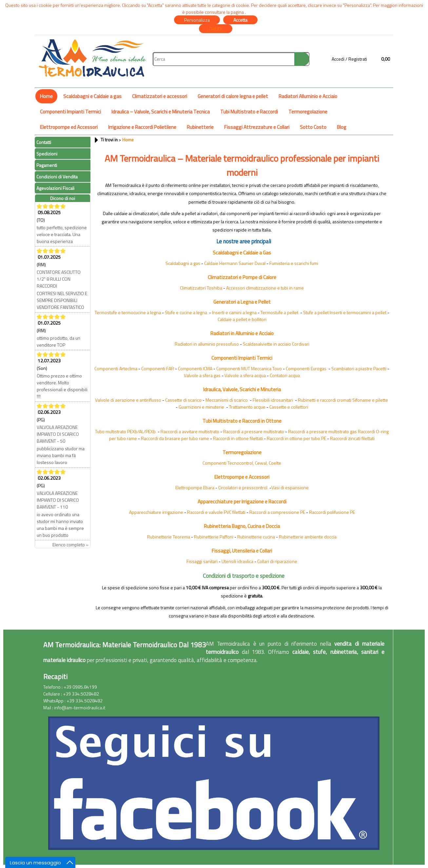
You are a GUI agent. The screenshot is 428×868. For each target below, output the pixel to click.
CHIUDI (216, 29)
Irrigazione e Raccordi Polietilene (142, 127)
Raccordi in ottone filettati (238, 438)
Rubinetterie (200, 127)
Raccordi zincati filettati (352, 438)
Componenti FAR (158, 368)
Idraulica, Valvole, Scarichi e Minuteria (242, 389)
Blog (342, 127)
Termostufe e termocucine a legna (128, 312)
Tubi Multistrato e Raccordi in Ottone (242, 421)
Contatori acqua (285, 375)
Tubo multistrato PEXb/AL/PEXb (125, 431)
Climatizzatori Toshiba (201, 288)
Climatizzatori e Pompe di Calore (242, 277)
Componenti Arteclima (116, 368)
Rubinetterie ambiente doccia (308, 537)
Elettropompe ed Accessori (69, 127)
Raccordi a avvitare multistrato (190, 431)
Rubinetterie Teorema (169, 537)
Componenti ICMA (195, 368)
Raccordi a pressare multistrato (254, 431)
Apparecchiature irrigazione (156, 512)
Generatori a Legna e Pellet (242, 302)
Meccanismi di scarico (227, 400)
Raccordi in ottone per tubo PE (296, 438)
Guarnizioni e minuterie (201, 407)
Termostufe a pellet (279, 312)
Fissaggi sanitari (202, 561)
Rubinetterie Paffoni (214, 537)
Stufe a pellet (316, 312)
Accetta (240, 20)
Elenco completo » (70, 545)
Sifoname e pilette (370, 400)
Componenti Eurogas (306, 368)
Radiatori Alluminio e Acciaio (308, 96)
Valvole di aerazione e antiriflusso (128, 400)
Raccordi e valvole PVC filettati (216, 512)
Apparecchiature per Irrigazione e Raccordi (242, 502)
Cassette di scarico (183, 400)
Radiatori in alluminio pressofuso (207, 344)
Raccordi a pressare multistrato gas (322, 431)
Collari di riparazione (277, 561)
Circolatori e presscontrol (243, 487)
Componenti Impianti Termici (70, 112)
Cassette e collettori (289, 407)
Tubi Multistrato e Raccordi (249, 112)
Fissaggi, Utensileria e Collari (242, 551)
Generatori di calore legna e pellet (233, 96)
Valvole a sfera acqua (245, 375)
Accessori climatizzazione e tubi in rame (265, 288)
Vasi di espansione (290, 487)
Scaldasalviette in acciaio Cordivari (276, 344)
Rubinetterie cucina (256, 537)
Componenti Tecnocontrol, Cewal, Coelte (242, 463)
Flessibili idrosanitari (273, 400)
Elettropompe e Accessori (242, 477)
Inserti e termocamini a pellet (358, 312)
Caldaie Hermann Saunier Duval (235, 263)
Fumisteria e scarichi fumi (294, 263)
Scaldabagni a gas (183, 263)
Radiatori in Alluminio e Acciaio (242, 333)
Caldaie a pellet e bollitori (242, 319)
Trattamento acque (247, 407)
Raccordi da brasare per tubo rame (175, 438)
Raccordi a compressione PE (277, 512)
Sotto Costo (313, 127)
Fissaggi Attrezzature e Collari (257, 127)
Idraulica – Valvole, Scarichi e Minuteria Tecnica (161, 112)
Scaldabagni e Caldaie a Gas (242, 253)
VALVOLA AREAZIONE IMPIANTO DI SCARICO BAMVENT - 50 (58, 434)
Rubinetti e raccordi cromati (325, 400)
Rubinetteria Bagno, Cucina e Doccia (242, 526)
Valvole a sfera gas (202, 375)
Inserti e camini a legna (234, 312)
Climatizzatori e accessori (160, 96)
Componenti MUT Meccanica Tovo (249, 368)
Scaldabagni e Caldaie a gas (92, 96)
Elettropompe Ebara (195, 487)
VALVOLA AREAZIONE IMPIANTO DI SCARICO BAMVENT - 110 (58, 500)
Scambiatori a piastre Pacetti (359, 368)
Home (46, 96)
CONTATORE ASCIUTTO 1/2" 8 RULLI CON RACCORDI (59, 279)
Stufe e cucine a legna (186, 312)
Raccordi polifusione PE (332, 512)
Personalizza (197, 20)
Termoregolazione (308, 112)
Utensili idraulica (237, 561)
